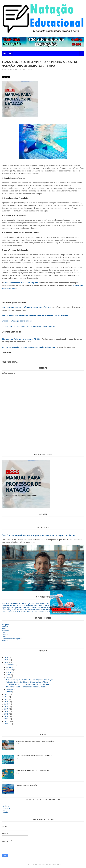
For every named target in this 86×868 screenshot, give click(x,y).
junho (9, 677)
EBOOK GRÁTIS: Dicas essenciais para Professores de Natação (28, 326)
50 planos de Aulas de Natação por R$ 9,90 (21, 339)
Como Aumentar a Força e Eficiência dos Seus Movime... (28, 684)
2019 (7, 704)
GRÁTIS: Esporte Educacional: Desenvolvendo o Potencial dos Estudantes (35, 315)
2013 (7, 719)
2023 (7, 694)
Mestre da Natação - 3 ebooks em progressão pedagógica (29, 347)
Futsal (4, 628)
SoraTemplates (39, 864)
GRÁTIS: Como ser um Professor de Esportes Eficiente (26, 307)
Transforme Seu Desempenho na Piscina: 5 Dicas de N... (28, 687)
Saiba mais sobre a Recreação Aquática (33, 770)
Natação (5, 635)
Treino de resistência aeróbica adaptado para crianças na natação (28, 605)
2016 (7, 711)
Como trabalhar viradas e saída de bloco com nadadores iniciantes (28, 612)
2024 (7, 662)
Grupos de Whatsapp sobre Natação (17, 321)
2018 (7, 707)
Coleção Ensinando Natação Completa (21, 283)
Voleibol (5, 641)
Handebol (5, 631)
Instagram (6, 808)
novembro (11, 667)
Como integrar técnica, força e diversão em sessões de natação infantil (30, 609)
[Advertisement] (67, 96)
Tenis (4, 637)
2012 (7, 721)
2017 (7, 709)
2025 (7, 660)
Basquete (5, 624)
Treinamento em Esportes (12, 639)
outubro (10, 670)
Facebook (6, 806)
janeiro (9, 692)
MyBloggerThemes (55, 864)
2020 (7, 702)
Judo (3, 633)
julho (9, 675)
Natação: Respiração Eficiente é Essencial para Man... (27, 682)
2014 (7, 716)
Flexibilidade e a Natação (27, 785)
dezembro (11, 665)
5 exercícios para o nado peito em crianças (34, 756)
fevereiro (10, 689)
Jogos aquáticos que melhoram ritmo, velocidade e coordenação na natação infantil (35, 607)
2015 (7, 714)
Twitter (4, 810)
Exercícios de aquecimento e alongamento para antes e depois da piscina (38, 535)
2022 (7, 697)
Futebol (5, 626)
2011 (7, 724)
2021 (7, 699)
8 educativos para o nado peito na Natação (35, 741)
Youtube (5, 812)
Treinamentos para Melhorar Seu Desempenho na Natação (29, 680)
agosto (9, 672)
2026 (7, 657)
